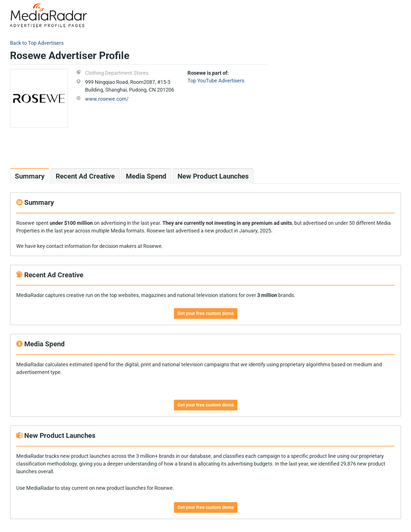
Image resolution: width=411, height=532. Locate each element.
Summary (30, 176)
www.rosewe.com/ (107, 99)
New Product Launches (213, 176)
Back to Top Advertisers (37, 43)
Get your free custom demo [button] (206, 313)
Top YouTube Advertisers (216, 81)
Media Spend (146, 176)
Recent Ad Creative (85, 176)
